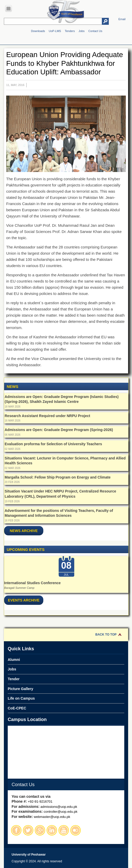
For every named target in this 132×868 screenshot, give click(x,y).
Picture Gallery (20, 689)
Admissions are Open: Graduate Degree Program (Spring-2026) (59, 430)
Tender (14, 679)
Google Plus (40, 830)
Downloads (38, 31)
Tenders (70, 31)
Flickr (76, 830)
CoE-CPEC (17, 708)
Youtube (64, 830)
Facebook (16, 830)
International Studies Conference (32, 583)
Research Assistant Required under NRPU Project (47, 416)
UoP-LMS (55, 31)
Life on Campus (21, 698)
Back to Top (106, 635)
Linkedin (52, 830)
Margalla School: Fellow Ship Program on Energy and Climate (58, 477)
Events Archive (24, 600)
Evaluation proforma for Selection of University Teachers (53, 444)
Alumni (14, 660)
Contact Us (95, 31)
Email (122, 19)
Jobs (82, 31)
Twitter (28, 830)
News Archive (24, 531)
